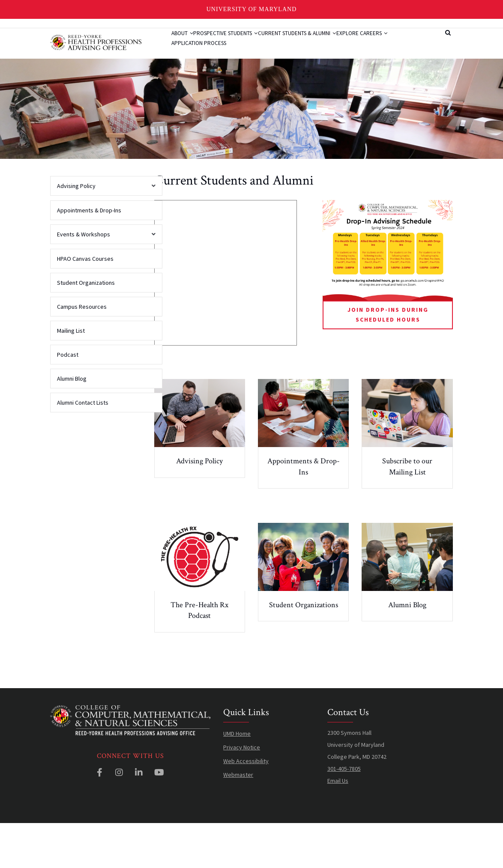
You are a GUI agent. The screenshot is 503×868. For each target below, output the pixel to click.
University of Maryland (252, 9)
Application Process (266, 76)
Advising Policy (199, 506)
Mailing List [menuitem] (71, 375)
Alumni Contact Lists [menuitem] (83, 447)
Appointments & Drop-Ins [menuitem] (89, 255)
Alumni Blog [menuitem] (72, 423)
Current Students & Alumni (325, 44)
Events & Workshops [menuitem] (104, 282)
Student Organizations (304, 649)
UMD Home (237, 778)
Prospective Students (242, 44)
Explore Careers (202, 76)
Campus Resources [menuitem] (82, 351)
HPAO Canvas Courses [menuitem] (85, 303)
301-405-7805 (344, 813)
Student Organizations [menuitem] (86, 327)
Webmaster (238, 819)
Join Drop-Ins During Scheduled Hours (388, 359)
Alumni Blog (407, 649)
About (187, 44)
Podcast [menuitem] (68, 399)
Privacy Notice (242, 792)
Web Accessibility (246, 805)
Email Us (338, 825)
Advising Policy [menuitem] (104, 233)
